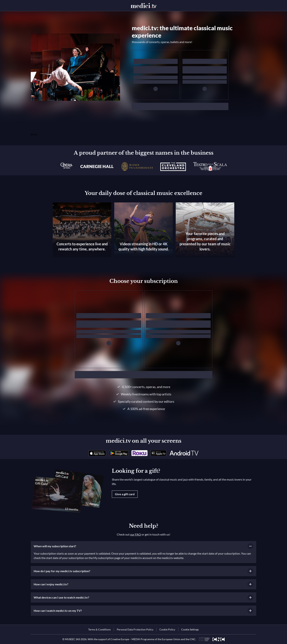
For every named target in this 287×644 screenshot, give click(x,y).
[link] (97, 453)
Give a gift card (125, 494)
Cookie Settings (190, 629)
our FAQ (136, 534)
